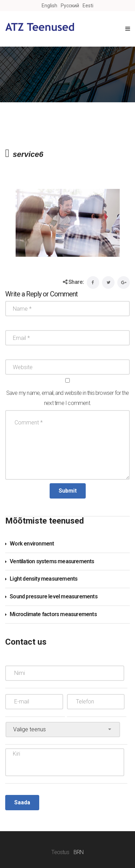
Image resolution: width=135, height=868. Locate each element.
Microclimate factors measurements (53, 614)
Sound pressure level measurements (54, 596)
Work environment (32, 544)
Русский (70, 6)
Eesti (88, 6)
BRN (79, 852)
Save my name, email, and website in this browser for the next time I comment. (67, 398)
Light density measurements (44, 579)
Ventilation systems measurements (52, 561)
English (49, 6)
